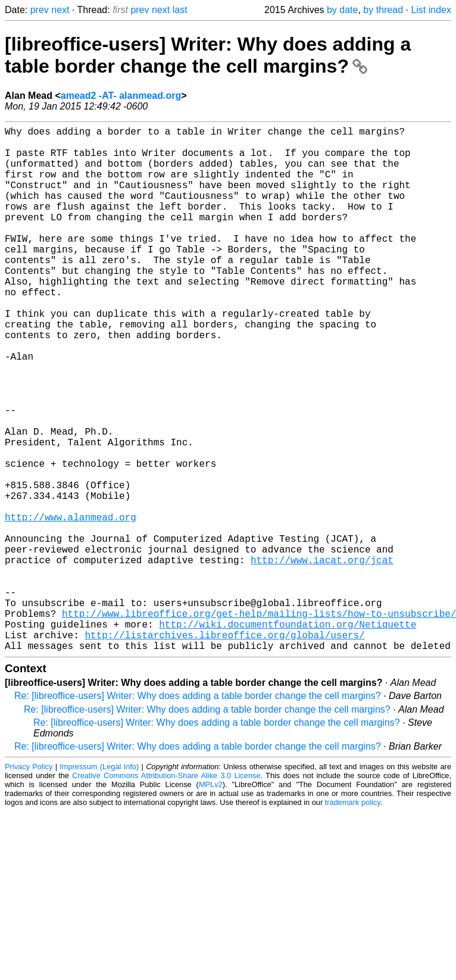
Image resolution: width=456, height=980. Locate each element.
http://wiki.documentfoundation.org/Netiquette (288, 736)
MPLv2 (211, 901)
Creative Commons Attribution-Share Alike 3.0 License (166, 892)
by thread (383, 10)
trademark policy (353, 919)
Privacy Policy (29, 883)
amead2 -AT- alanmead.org (121, 96)
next (60, 10)
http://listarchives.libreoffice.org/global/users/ (224, 749)
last (180, 10)
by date (342, 10)
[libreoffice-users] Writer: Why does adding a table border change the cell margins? (208, 55)
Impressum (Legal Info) (99, 883)
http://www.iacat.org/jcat (322, 657)
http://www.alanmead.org (71, 605)
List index (431, 10)
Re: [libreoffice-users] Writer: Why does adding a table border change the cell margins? (198, 812)
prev (40, 10)
